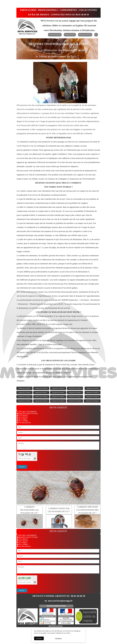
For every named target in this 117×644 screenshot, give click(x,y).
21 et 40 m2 (23, 415)
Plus (96, 35)
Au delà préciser (25, 423)
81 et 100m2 (23, 421)
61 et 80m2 (23, 419)
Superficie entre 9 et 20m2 (28, 413)
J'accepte (39, 638)
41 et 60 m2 (23, 417)
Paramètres (58, 638)
